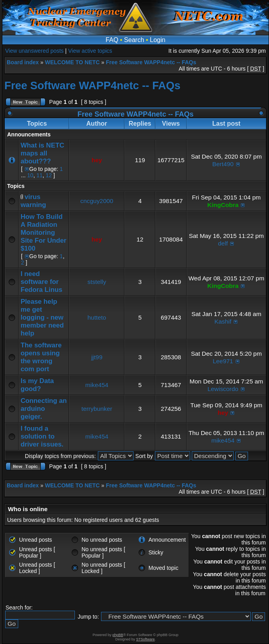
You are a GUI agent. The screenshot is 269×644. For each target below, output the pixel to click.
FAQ (112, 40)
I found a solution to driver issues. (42, 436)
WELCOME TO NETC (72, 62)
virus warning (33, 201)
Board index (23, 62)
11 (40, 175)
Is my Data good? (37, 385)
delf (223, 243)
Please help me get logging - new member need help (42, 317)
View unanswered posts (34, 51)
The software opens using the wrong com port (41, 357)
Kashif (223, 321)
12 (49, 175)
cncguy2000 (97, 201)
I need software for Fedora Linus (41, 282)
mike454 (97, 385)
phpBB (118, 635)
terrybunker (97, 409)
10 (31, 175)
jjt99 (97, 357)
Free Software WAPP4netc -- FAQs (151, 62)
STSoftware (146, 639)
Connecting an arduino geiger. (44, 409)
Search (134, 40)
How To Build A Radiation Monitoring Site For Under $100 (44, 233)
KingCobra (223, 205)
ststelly (97, 282)
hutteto (97, 317)
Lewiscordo (223, 389)
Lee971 (223, 361)
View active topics (90, 51)
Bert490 (223, 164)
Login (157, 40)
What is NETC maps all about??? (42, 153)
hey (97, 160)
